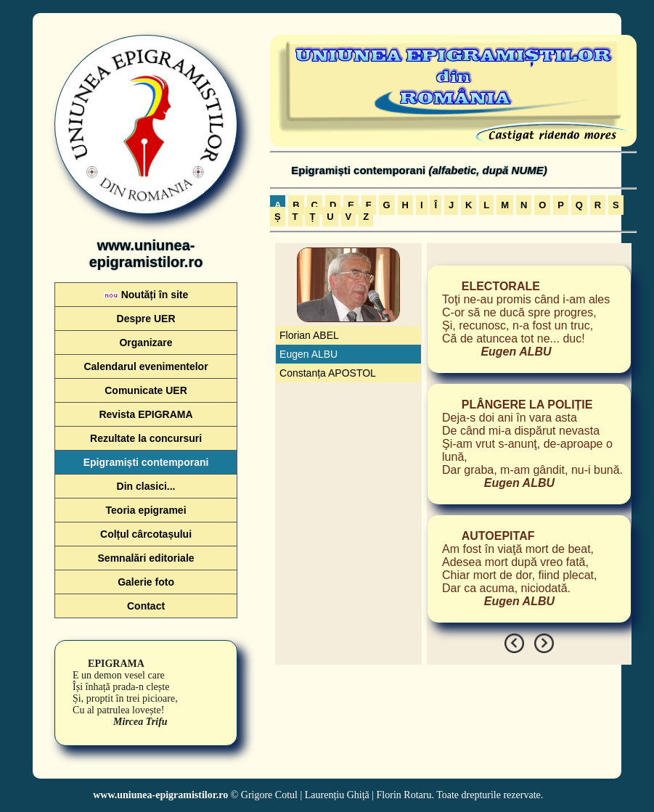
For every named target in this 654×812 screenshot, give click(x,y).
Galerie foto (146, 582)
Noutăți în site (146, 295)
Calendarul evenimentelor (146, 366)
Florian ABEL (309, 335)
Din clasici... (146, 486)
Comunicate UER (146, 390)
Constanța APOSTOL (328, 373)
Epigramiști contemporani (146, 462)
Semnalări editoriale (146, 558)
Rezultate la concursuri (146, 438)
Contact (146, 606)
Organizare (146, 343)
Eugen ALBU (308, 354)
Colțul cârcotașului (146, 534)
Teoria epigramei (146, 510)
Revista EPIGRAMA (146, 414)
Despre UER (146, 319)
